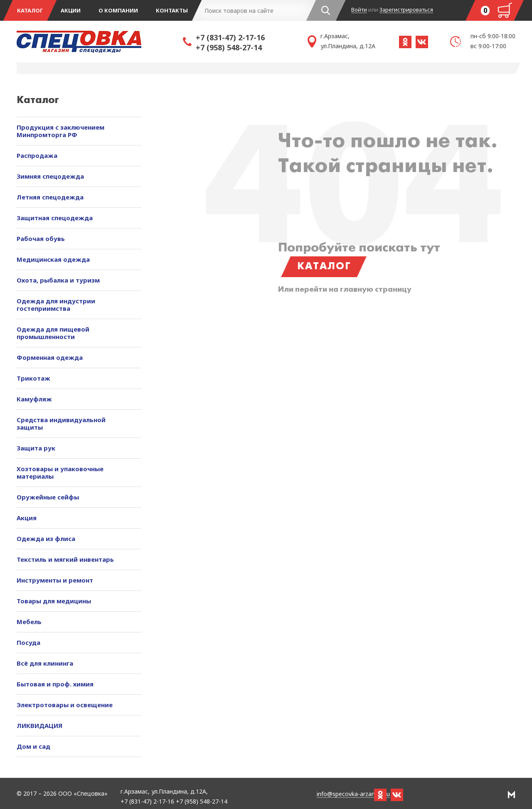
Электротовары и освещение (65, 705)
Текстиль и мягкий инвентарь (65, 559)
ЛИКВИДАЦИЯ (39, 725)
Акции (71, 10)
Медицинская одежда (53, 259)
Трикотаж (33, 378)
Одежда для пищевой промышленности (53, 333)
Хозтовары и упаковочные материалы (60, 472)
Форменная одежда (50, 357)
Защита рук (36, 448)
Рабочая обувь (41, 239)
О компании (118, 10)
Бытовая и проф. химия (55, 684)
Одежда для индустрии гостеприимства (56, 305)
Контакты (172, 10)
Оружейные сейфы (48, 497)
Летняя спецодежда (50, 197)
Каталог (30, 10)
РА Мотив (511, 794)
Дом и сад (33, 746)
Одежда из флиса (46, 539)
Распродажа (37, 155)
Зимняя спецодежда (50, 176)
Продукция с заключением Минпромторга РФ (60, 131)
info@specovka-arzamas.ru (353, 794)
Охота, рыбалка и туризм (58, 280)
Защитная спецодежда (55, 218)
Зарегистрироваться (406, 10)
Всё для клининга (45, 663)
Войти (359, 10)
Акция (27, 518)
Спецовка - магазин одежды (100, 42)
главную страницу (376, 290)
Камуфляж (34, 399)
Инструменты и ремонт (55, 580)
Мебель (29, 622)
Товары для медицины (54, 601)
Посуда (28, 642)
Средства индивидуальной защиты (61, 423)
